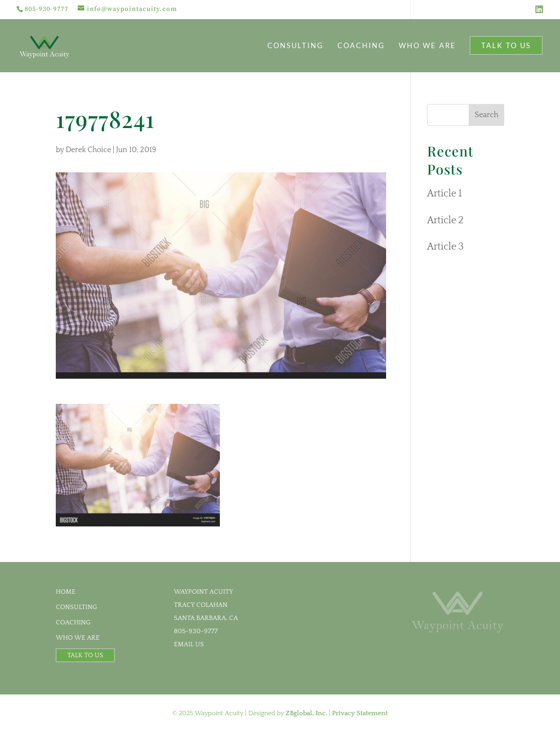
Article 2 (445, 221)
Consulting (296, 46)
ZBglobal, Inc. (306, 713)
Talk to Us (506, 45)
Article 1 (444, 194)
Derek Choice (88, 150)
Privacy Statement (360, 713)
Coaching (361, 46)
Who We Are (427, 46)
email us (189, 644)
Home (66, 592)
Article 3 (445, 247)
